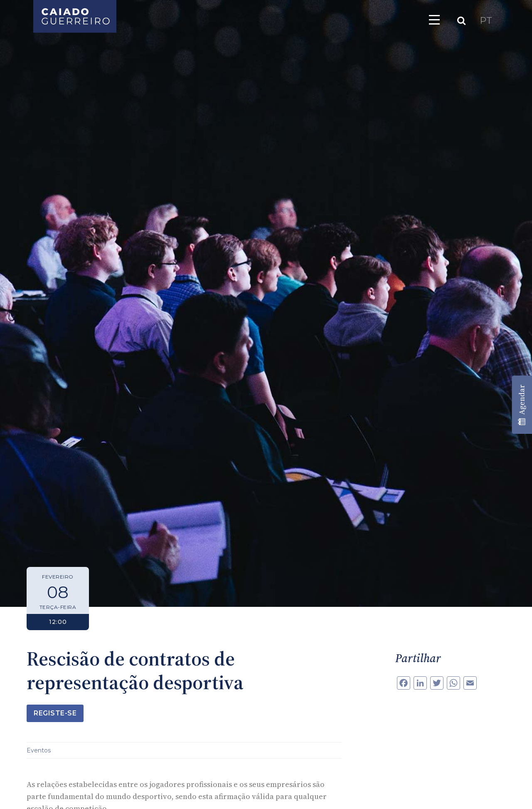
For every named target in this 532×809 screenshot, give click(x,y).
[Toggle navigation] (434, 20)
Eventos (39, 750)
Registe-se (55, 713)
